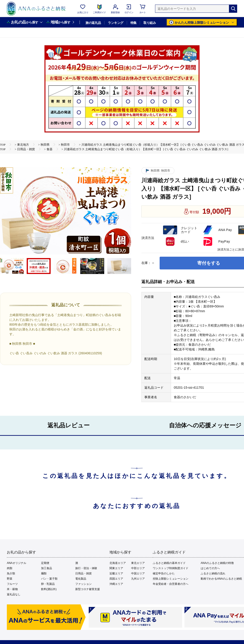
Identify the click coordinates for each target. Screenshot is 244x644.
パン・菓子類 (49, 579)
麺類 (44, 573)
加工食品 (47, 568)
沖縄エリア (116, 584)
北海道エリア (118, 563)
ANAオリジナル (17, 563)
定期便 (45, 563)
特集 (134, 23)
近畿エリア (116, 573)
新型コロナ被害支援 (88, 589)
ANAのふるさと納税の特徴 (217, 563)
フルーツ (12, 584)
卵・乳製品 (48, 584)
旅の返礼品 (93, 23)
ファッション (83, 584)
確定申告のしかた (164, 573)
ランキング (116, 23)
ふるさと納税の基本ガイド (169, 563)
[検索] (233, 9)
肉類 (10, 568)
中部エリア (138, 568)
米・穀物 (12, 589)
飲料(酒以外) (49, 589)
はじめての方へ (210, 568)
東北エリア (138, 563)
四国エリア (116, 579)
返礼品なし (14, 594)
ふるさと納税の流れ (213, 573)
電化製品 (81, 579)
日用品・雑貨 (83, 573)
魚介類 (11, 573)
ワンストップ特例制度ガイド (171, 568)
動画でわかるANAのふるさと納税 (221, 579)
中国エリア (138, 573)
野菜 (10, 579)
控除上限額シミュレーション (171, 579)
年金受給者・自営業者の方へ (171, 584)
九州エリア (138, 579)
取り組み (150, 23)
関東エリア (116, 568)
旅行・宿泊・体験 (86, 568)
